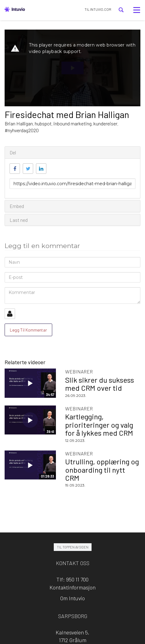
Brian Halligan (19, 123)
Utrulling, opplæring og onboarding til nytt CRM (102, 470)
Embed (17, 206)
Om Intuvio (72, 598)
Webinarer (79, 371)
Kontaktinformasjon (72, 587)
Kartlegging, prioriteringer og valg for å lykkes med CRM (99, 425)
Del (13, 152)
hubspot (43, 123)
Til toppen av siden (73, 547)
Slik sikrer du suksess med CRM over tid (100, 384)
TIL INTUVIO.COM (98, 9)
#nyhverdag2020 (22, 130)
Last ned (19, 220)
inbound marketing (72, 123)
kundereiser (105, 123)
